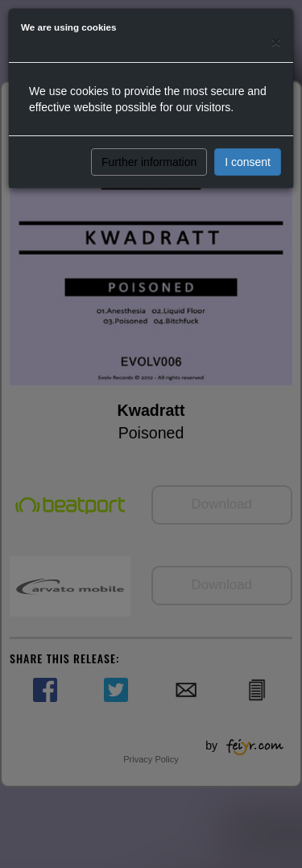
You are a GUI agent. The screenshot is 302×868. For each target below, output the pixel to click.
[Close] (276, 42)
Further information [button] (149, 162)
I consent (248, 162)
